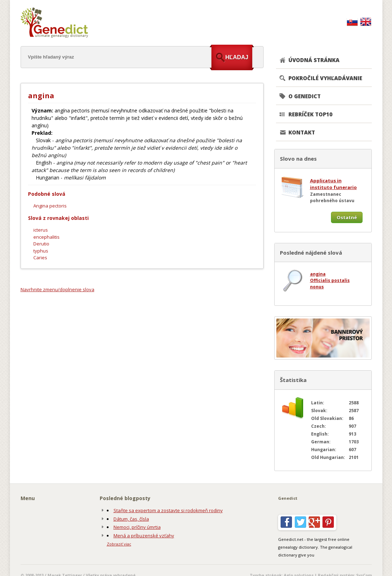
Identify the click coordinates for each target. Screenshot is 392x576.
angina (318, 274)
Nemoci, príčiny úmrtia (137, 527)
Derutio (41, 244)
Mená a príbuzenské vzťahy (144, 536)
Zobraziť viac (119, 544)
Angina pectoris (50, 206)
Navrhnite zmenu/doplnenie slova (57, 289)
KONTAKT (302, 132)
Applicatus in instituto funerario (333, 184)
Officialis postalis (330, 280)
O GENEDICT (305, 96)
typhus (41, 251)
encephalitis (46, 237)
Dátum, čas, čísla (131, 519)
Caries (40, 257)
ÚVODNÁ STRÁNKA (314, 60)
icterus (41, 230)
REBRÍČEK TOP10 (310, 114)
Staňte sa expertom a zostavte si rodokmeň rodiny (168, 510)
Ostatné (347, 217)
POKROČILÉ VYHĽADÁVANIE (325, 78)
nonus (317, 287)
